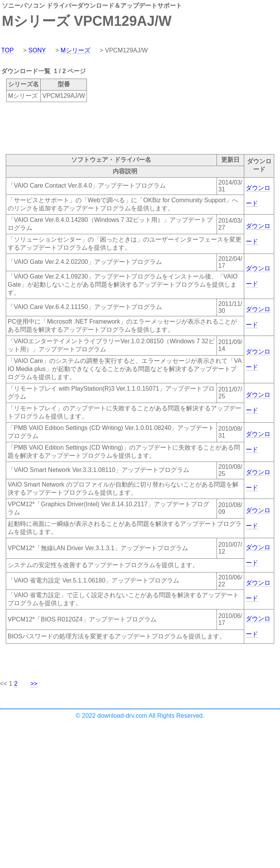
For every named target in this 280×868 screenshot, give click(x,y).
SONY (37, 50)
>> (34, 684)
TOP (7, 50)
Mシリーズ (75, 50)
